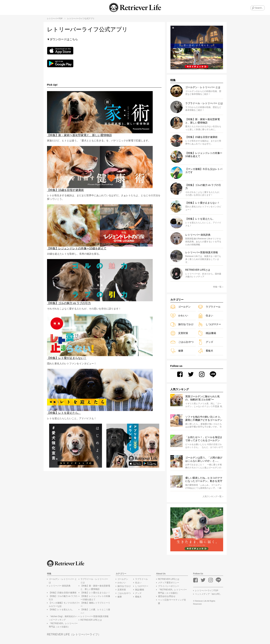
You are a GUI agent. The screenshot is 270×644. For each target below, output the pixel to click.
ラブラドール (209, 307)
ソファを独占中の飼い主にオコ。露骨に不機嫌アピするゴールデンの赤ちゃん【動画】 (204, 419)
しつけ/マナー (210, 324)
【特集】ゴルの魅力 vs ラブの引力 (63, 598)
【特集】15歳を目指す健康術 (63, 593)
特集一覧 (218, 287)
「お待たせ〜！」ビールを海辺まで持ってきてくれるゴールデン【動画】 (204, 439)
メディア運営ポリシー (169, 583)
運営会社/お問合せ (167, 597)
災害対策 (179, 333)
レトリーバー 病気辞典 (60, 586)
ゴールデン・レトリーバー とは (63, 581)
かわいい (179, 316)
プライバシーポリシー (169, 586)
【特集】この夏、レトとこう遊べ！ (95, 611)
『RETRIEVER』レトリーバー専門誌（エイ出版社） (63, 625)
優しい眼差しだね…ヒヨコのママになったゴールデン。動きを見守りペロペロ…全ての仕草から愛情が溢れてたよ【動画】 (204, 480)
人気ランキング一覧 (213, 496)
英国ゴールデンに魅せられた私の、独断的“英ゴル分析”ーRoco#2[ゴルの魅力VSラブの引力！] (203, 398)
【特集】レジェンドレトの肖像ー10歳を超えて (95, 598)
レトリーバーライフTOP (207, 591)
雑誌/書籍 (207, 333)
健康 (177, 351)
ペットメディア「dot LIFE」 (208, 594)
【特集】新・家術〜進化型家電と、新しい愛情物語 (95, 588)
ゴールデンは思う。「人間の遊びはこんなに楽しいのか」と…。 (204, 459)
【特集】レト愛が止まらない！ (95, 593)
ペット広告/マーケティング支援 (172, 602)
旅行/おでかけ (182, 324)
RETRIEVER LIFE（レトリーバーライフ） (74, 634)
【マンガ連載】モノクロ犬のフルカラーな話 (64, 605)
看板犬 (205, 351)
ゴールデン (180, 307)
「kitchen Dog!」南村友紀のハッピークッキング (63, 618)
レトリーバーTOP (55, 18)
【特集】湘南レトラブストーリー (95, 605)
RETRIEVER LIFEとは (91, 620)
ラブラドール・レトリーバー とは (94, 581)
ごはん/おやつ (182, 342)
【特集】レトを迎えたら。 (61, 610)
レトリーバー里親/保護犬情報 (94, 616)
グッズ (205, 342)
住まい (205, 316)
